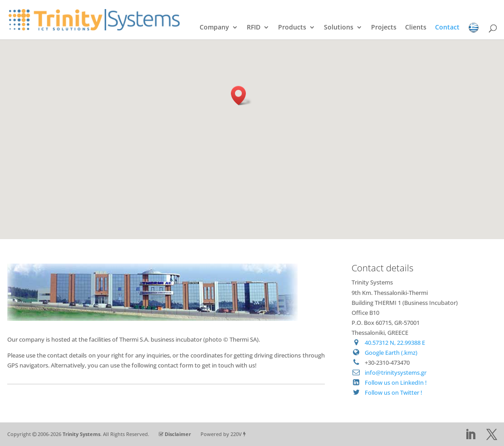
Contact (447, 28)
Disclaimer (178, 434)
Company (214, 28)
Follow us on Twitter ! (394, 392)
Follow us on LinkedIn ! (396, 382)
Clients (416, 28)
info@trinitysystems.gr (396, 372)
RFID (254, 28)
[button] (241, 96)
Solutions (339, 28)
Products (292, 28)
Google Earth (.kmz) (391, 353)
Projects (384, 28)
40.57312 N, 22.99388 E (395, 343)
